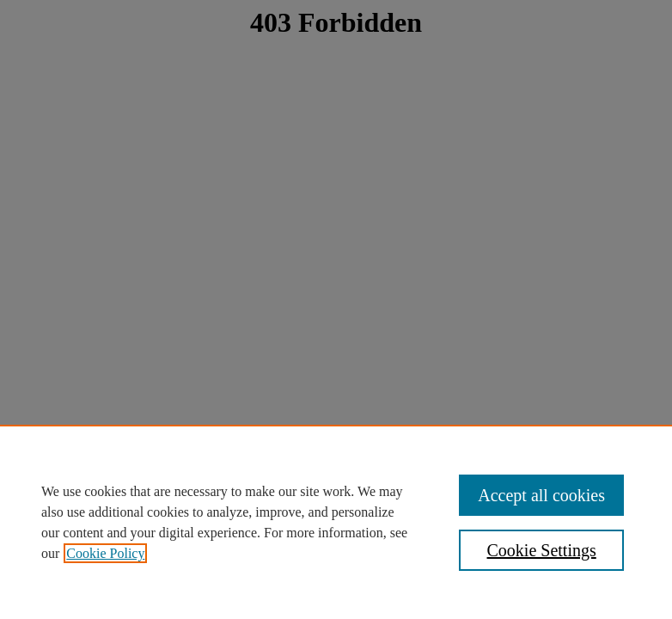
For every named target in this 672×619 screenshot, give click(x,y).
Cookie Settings (542, 550)
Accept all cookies (541, 495)
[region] (336, 522)
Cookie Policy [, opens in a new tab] (105, 553)
